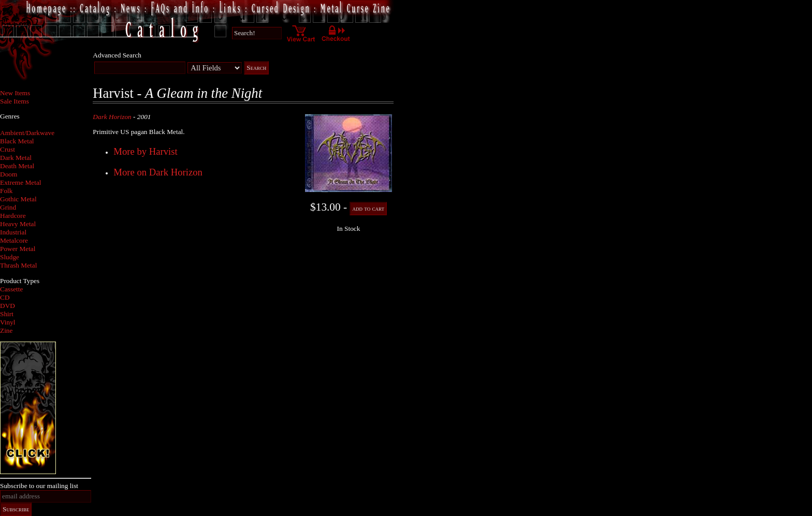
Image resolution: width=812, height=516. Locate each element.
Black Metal (17, 141)
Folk (6, 191)
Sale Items (15, 101)
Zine (6, 330)
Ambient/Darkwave (27, 133)
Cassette (11, 289)
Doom (9, 174)
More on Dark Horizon (158, 172)
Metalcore (14, 240)
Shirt (7, 314)
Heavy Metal (18, 224)
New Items (15, 93)
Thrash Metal (18, 265)
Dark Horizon (112, 117)
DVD (8, 306)
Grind (8, 207)
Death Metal (17, 166)
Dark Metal (16, 158)
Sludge (10, 257)
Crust (8, 149)
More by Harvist (145, 151)
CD (5, 297)
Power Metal (18, 249)
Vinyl (8, 322)
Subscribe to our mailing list (39, 486)
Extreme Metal (21, 182)
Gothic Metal (18, 199)
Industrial (13, 232)
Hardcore (13, 216)
